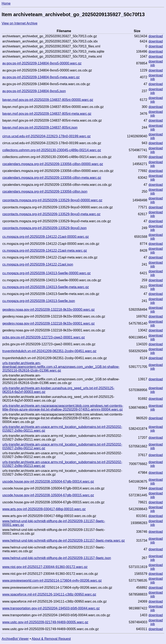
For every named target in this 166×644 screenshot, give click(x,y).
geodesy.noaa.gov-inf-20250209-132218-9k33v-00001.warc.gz (48, 323)
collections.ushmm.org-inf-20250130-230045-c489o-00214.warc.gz (52, 150)
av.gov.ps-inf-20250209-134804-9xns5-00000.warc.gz (42, 63)
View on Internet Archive (20, 23)
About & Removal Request (51, 639)
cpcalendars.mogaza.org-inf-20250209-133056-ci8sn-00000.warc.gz (53, 164)
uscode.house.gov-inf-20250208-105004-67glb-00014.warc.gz (48, 481)
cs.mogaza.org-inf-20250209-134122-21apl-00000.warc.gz (45, 237)
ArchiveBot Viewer (15, 639)
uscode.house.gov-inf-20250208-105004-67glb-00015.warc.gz (48, 495)
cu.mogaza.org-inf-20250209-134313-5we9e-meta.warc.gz (45, 287)
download (156, 36)
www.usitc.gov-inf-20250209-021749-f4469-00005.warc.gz (45, 622)
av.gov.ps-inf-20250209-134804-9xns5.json (34, 91)
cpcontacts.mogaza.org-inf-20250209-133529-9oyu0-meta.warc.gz (51, 214)
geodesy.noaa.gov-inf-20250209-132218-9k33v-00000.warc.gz (48, 310)
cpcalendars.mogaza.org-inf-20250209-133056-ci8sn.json (45, 192)
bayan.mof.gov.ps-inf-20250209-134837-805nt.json (40, 127)
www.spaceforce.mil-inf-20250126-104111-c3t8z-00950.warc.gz (49, 594)
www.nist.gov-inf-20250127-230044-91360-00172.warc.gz (45, 567)
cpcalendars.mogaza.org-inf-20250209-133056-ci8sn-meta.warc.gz (52, 178)
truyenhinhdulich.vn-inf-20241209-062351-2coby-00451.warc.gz (49, 351)
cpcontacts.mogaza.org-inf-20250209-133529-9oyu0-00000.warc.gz (52, 200)
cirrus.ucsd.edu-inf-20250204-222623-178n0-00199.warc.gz (46, 136)
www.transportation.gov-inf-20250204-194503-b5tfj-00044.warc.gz (51, 608)
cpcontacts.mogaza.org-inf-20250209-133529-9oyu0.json (44, 228)
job (153, 65)
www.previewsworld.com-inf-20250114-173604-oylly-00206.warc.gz (52, 581)
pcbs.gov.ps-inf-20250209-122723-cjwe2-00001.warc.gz (44, 337)
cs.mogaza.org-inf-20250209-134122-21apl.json (38, 264)
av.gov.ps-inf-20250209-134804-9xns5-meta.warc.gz (41, 77)
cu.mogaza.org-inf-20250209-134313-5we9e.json (39, 301)
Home (6, 3)
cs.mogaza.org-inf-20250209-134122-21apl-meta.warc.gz (45, 251)
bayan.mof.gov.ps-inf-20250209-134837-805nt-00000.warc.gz (48, 100)
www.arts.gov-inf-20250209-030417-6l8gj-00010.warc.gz (44, 509)
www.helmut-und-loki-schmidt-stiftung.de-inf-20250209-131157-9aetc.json (57, 558)
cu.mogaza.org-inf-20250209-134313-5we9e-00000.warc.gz (46, 273)
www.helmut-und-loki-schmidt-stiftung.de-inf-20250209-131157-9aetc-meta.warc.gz (64, 541)
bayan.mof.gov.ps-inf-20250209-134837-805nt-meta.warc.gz (47, 114)
